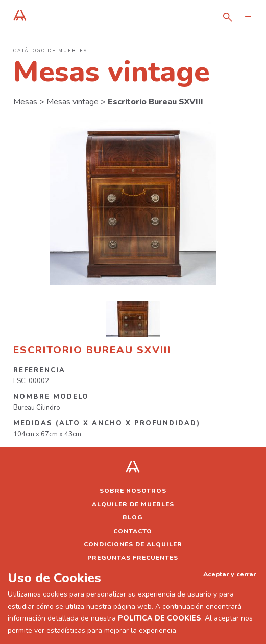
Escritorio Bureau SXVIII (155, 102)
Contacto (133, 531)
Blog (133, 517)
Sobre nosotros (133, 491)
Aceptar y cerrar (229, 574)
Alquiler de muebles (133, 504)
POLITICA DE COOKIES (160, 618)
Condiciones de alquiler (133, 544)
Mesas (25, 102)
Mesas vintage (72, 102)
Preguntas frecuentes (133, 558)
